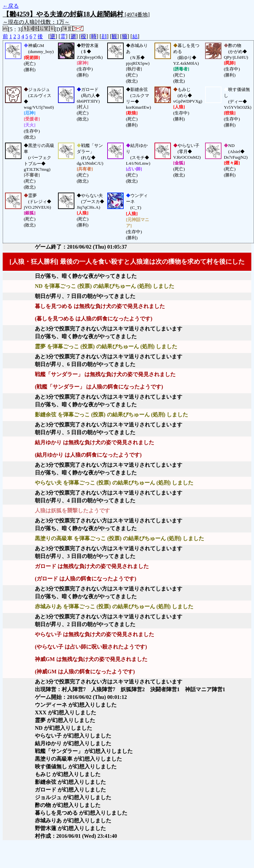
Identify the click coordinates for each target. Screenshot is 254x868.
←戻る (11, 6)
